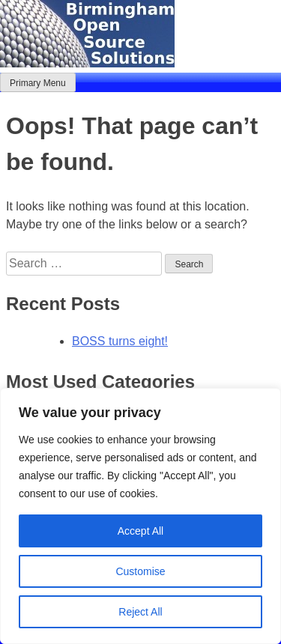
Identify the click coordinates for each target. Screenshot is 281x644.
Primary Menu (38, 83)
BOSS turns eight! (120, 341)
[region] (140, 516)
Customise (140, 571)
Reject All (140, 612)
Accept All (140, 531)
